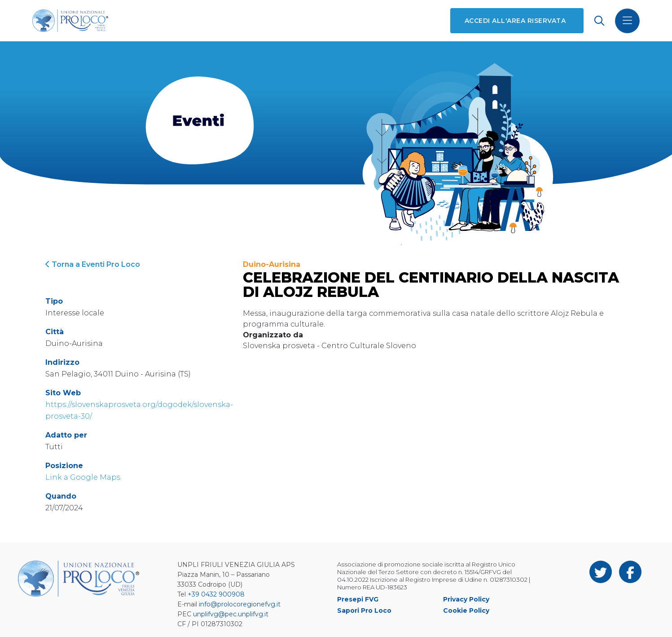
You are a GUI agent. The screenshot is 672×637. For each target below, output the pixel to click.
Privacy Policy (466, 599)
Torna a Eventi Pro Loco (93, 264)
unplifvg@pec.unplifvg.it (231, 614)
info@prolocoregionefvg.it (240, 604)
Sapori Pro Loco (364, 610)
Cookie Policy (466, 610)
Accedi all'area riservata (515, 21)
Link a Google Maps (83, 477)
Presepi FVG (358, 599)
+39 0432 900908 (216, 594)
